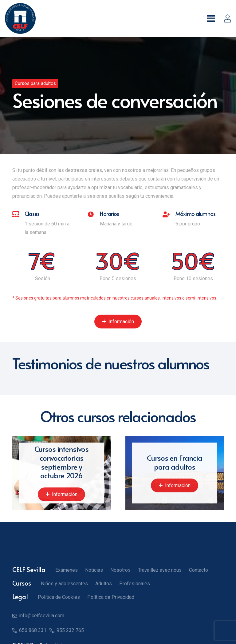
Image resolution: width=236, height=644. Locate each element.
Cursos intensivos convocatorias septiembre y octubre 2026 (62, 462)
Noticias (94, 570)
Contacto (199, 570)
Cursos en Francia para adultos (175, 462)
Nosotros (120, 570)
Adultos (104, 584)
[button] (211, 18)
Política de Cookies (59, 597)
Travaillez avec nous (160, 570)
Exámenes (67, 570)
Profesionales (135, 584)
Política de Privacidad (111, 597)
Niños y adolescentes (64, 584)
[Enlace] (228, 18)
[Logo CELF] (20, 18)
